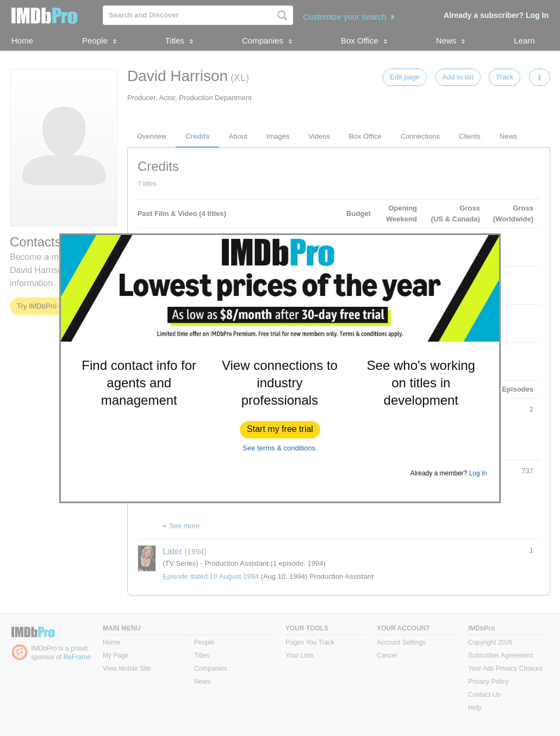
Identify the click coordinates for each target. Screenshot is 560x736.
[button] (280, 430)
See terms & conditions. (280, 448)
